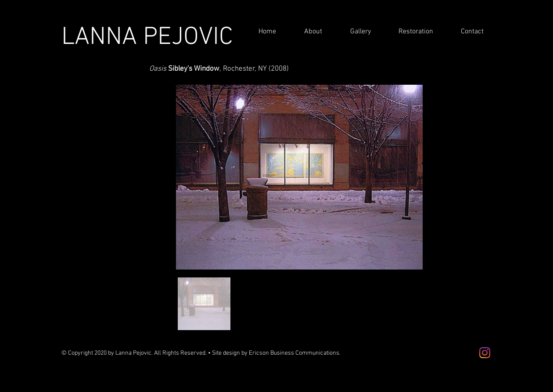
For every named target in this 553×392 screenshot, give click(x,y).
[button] (306, 32)
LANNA (102, 38)
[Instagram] (485, 353)
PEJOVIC (188, 38)
